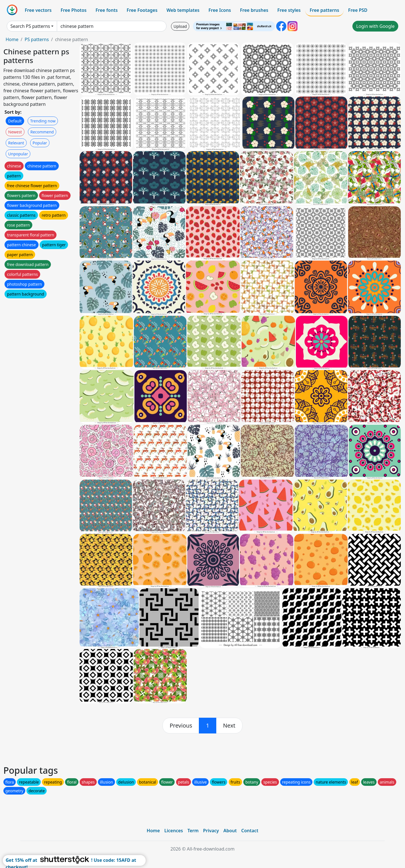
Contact (250, 831)
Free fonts (107, 10)
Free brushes (254, 10)
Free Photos (73, 10)
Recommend (42, 132)
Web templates (183, 10)
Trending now (43, 121)
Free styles (289, 10)
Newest (15, 132)
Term (193, 831)
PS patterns (37, 39)
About (230, 831)
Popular (40, 143)
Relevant (16, 143)
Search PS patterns (30, 26)
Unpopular (18, 154)
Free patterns (324, 10)
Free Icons (220, 10)
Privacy (211, 831)
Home (12, 39)
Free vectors (38, 10)
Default (15, 121)
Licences (174, 831)
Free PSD (358, 10)
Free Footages (142, 10)
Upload (180, 26)
